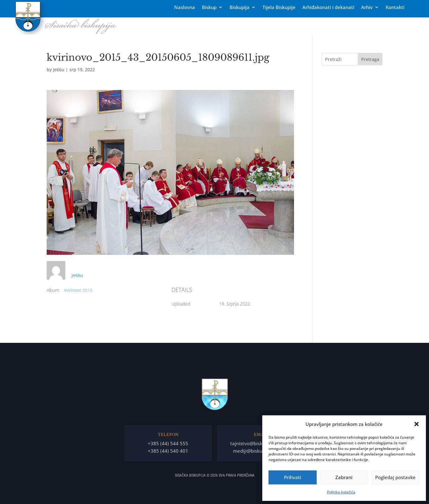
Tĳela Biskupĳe (279, 8)
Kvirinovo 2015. (79, 290)
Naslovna (185, 8)
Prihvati (293, 477)
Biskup (209, 8)
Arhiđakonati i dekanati (328, 8)
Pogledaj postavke (395, 477)
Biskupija (240, 8)
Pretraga (370, 59)
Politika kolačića (341, 492)
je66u (59, 70)
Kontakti (395, 8)
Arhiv (367, 8)
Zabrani (344, 477)
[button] (417, 424)
